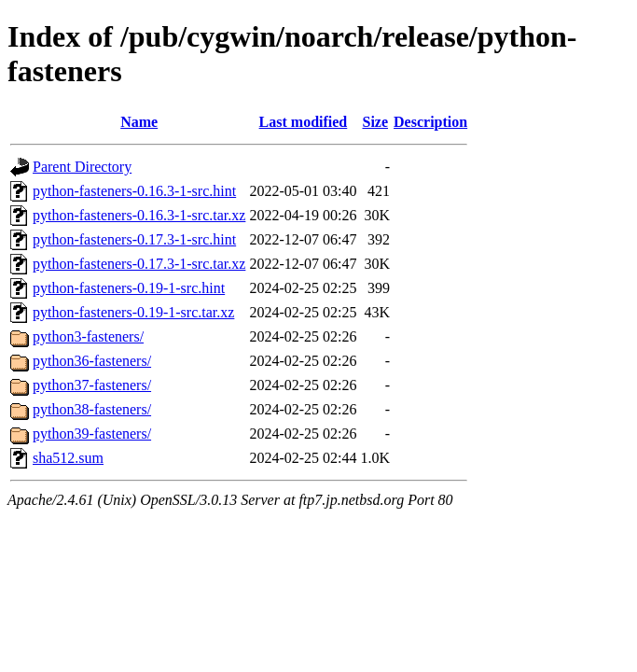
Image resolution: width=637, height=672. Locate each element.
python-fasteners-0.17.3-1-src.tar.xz (139, 264)
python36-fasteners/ (92, 361)
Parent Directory (82, 167)
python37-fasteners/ (92, 385)
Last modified (304, 122)
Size (375, 122)
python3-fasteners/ (88, 336)
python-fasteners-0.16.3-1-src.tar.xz (139, 215)
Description (430, 122)
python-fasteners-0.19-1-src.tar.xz (133, 312)
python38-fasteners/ (92, 409)
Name (139, 122)
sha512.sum (68, 458)
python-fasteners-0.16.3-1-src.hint (134, 191)
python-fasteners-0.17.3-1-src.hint (134, 239)
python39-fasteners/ (92, 434)
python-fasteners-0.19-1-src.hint (129, 288)
